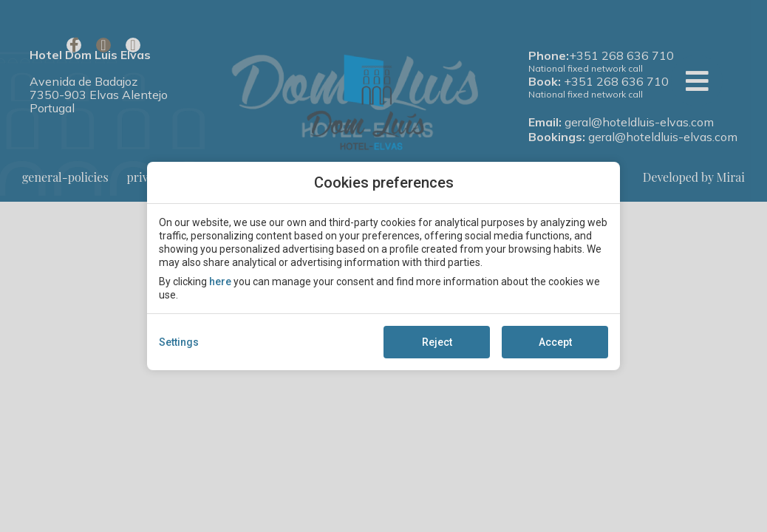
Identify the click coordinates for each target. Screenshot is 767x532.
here (220, 282)
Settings (179, 342)
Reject (437, 342)
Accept (555, 342)
